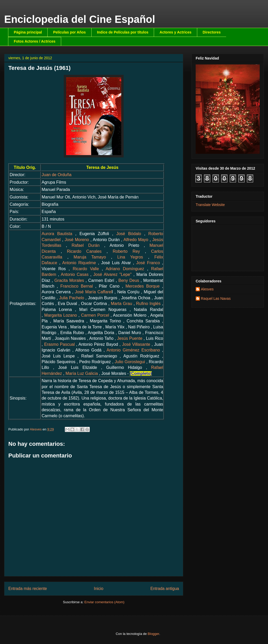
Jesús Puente (130, 338)
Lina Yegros (130, 257)
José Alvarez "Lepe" (113, 274)
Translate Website (210, 205)
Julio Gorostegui (130, 362)
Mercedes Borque (142, 286)
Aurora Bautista (57, 234)
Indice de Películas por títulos (123, 32)
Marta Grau (122, 304)
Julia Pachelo (72, 298)
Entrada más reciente (28, 589)
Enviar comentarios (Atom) (104, 602)
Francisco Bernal (77, 286)
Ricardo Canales (84, 251)
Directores (212, 32)
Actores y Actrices (175, 32)
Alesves (207, 289)
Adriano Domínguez (125, 269)
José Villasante (136, 344)
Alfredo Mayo (136, 240)
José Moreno (77, 240)
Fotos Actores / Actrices (35, 41)
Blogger (154, 634)
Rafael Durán (85, 245)
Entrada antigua (165, 589)
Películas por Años (69, 32)
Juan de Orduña (57, 175)
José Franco (148, 263)
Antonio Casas (75, 274)
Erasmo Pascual (59, 344)
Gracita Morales (69, 280)
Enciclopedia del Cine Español (80, 19)
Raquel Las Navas (216, 298)
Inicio (99, 589)
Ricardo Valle (86, 269)
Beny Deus (129, 280)
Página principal (28, 32)
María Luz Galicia (82, 373)
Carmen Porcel (95, 315)
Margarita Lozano (61, 315)
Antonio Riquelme (79, 263)
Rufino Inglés (148, 304)
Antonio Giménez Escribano (133, 350)
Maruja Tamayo (90, 257)
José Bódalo (129, 234)
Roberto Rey (126, 251)
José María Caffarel (94, 292)
